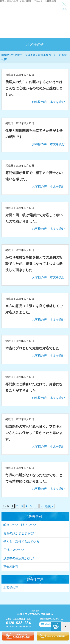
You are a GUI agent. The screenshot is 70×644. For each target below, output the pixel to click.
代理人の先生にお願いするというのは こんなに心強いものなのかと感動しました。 (36, 88)
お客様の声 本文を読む (48, 102)
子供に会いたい (14, 550)
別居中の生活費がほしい (20, 558)
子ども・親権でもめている (21, 542)
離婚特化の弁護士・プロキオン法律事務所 (35, 15)
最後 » (49, 506)
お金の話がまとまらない (20, 533)
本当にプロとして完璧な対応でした (32, 348)
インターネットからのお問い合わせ (53, 33)
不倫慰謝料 (11, 567)
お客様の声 (11, 588)
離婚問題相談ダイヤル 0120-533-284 (18, 33)
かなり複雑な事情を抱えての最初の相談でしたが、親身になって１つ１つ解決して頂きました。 (34, 264)
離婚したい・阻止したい (20, 525)
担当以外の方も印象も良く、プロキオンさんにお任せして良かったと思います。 (34, 433)
